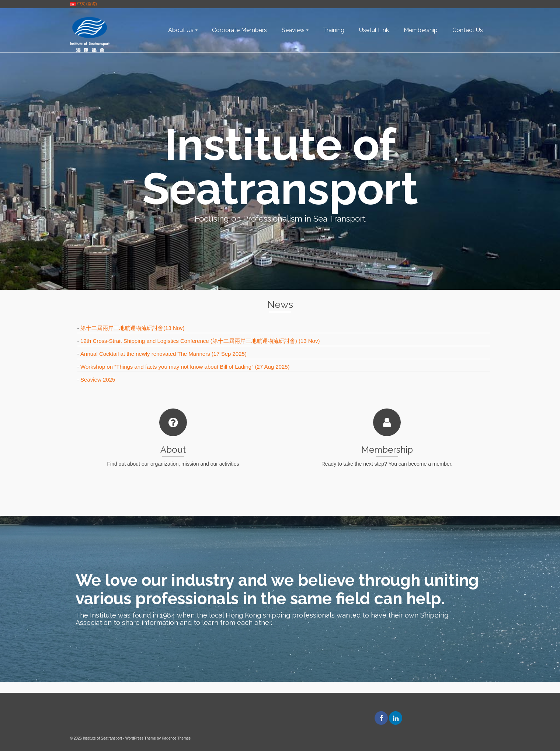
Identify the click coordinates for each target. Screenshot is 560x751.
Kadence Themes (176, 738)
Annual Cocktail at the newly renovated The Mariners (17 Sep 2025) (164, 354)
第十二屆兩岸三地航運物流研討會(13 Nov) (133, 328)
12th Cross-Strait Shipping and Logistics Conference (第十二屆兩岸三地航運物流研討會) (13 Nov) (200, 341)
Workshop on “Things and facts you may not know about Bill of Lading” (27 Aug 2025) (185, 367)
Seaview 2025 (98, 380)
